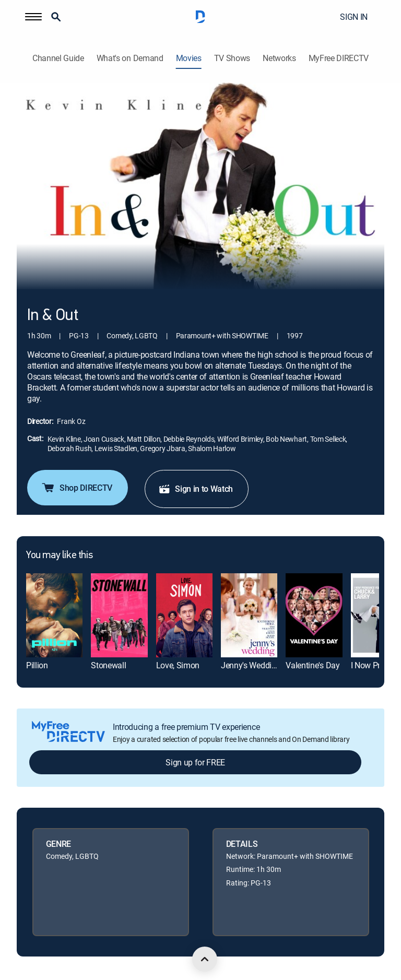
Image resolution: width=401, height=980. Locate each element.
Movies (189, 58)
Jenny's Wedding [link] (251, 665)
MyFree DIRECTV (339, 58)
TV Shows (232, 58)
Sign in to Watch (196, 489)
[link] (54, 616)
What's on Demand (130, 58)
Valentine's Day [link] (312, 665)
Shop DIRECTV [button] (76, 488)
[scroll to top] (205, 959)
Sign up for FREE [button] (195, 762)
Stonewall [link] (108, 665)
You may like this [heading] (59, 556)
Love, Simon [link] (178, 665)
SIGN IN (354, 17)
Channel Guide (58, 58)
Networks (279, 58)
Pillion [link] (37, 665)
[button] (33, 17)
